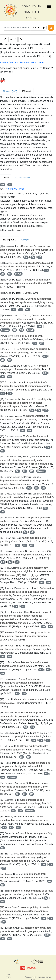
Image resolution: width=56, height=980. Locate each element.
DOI (26, 257)
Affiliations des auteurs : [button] (14, 230)
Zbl (10, 185)
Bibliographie (9, 240)
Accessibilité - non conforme (38, 977)
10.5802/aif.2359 (15, 189)
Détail (6, 178)
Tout (35, 28)
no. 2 (13, 39)
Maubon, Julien (28, 63)
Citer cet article (22, 178)
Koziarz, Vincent (9, 63)
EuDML (18, 274)
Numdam (5, 330)
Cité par (26, 240)
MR (3, 185)
